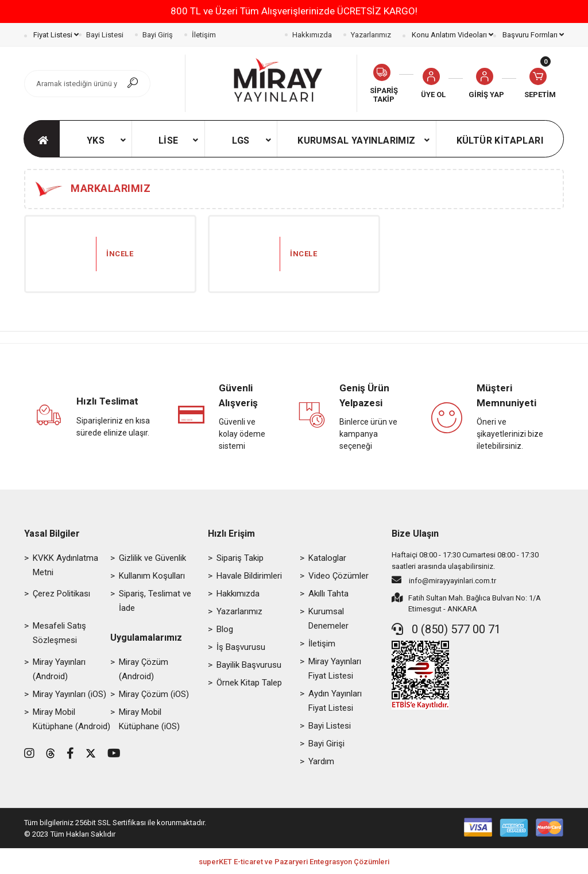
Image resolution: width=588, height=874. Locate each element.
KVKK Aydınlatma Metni (65, 565)
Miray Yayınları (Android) (59, 669)
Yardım (321, 761)
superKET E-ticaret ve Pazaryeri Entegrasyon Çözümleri (294, 862)
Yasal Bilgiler (52, 534)
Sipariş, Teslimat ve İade (155, 601)
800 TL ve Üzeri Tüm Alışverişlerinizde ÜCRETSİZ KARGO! (294, 11)
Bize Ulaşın (415, 534)
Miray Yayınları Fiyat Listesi (335, 669)
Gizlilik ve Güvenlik (152, 558)
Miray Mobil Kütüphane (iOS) (149, 719)
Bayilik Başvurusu (249, 665)
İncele (120, 254)
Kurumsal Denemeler (328, 619)
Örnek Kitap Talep (249, 683)
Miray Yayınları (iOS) (69, 694)
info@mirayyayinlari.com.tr (444, 580)
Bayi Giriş (158, 35)
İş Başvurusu (241, 647)
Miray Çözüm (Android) (144, 669)
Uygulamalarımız (146, 638)
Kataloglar (327, 558)
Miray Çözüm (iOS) (154, 694)
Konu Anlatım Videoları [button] (452, 35)
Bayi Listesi (105, 35)
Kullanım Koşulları (152, 576)
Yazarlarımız (371, 35)
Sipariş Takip (240, 558)
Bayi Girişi (326, 744)
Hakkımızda (312, 35)
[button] (487, 83)
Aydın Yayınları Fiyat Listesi (335, 701)
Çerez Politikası (61, 594)
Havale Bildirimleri (249, 576)
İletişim (204, 35)
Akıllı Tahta (328, 594)
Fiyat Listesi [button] (55, 35)
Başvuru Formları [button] (532, 35)
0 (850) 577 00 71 (446, 629)
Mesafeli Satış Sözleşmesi (59, 633)
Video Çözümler (339, 576)
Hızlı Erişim (231, 534)
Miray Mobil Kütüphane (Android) (71, 719)
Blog (225, 629)
